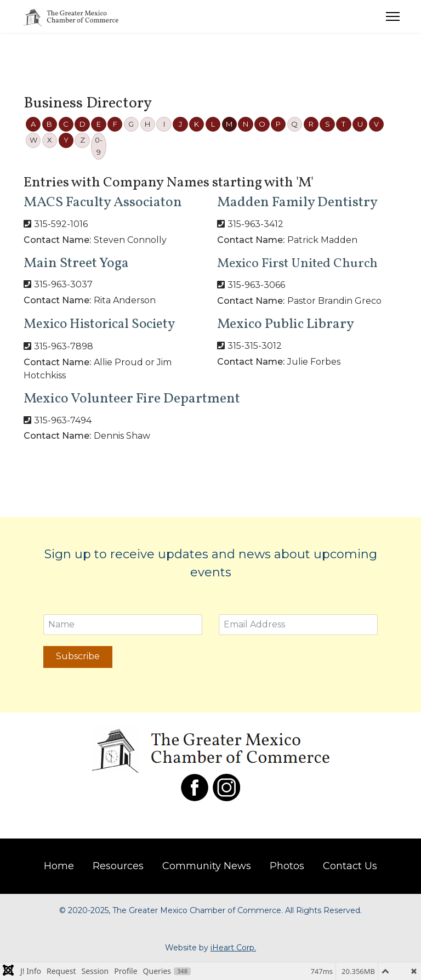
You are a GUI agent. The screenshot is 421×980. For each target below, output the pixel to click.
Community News (207, 866)
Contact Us (350, 866)
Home (59, 866)
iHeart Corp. (233, 948)
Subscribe (78, 656)
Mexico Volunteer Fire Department (132, 399)
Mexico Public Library (286, 324)
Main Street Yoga (76, 263)
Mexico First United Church (297, 264)
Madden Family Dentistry (297, 202)
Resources (118, 866)
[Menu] (393, 16)
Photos (287, 866)
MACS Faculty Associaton (103, 202)
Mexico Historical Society (99, 324)
